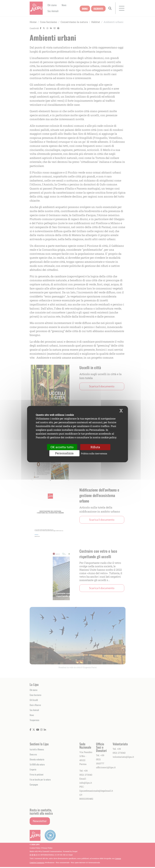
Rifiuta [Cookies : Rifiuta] (95, 447)
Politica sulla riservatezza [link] (94, 453)
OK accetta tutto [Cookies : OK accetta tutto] (62, 447)
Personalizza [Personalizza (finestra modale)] (64, 453)
